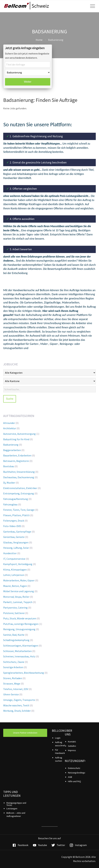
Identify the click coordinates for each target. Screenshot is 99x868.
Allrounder (9, 423)
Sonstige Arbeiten (13, 667)
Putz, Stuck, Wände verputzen (20, 618)
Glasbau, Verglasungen (16, 542)
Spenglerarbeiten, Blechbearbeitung (24, 673)
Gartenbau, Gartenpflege (17, 532)
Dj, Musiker (9, 483)
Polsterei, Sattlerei (14, 613)
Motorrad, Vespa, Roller (16, 597)
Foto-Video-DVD (12, 526)
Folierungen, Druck (14, 521)
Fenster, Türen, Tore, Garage (19, 510)
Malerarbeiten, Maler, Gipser (19, 580)
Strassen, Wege (12, 684)
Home (39, 40)
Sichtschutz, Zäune (14, 662)
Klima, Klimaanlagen (15, 570)
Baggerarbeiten (12, 450)
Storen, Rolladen (13, 678)
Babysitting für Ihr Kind (16, 439)
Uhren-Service (11, 694)
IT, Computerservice (14, 559)
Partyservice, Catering (15, 608)
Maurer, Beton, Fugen (15, 586)
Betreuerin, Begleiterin (16, 461)
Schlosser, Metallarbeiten (17, 651)
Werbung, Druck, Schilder (17, 711)
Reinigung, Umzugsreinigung (19, 629)
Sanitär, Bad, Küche (14, 635)
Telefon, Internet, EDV (16, 689)
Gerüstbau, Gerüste (14, 537)
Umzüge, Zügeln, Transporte (19, 700)
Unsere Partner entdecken (25, 733)
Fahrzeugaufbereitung (16, 499)
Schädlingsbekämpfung (16, 640)
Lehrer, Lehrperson (14, 575)
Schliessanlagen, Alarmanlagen (21, 646)
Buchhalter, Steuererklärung (19, 472)
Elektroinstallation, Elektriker (20, 488)
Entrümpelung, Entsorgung (19, 493)
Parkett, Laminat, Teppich (18, 602)
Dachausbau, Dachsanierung (19, 477)
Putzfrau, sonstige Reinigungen (21, 624)
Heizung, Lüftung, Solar (16, 548)
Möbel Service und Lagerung (19, 591)
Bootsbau (9, 466)
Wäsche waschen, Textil (16, 705)
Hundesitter (10, 553)
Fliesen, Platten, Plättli (16, 515)
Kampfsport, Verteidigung (18, 564)
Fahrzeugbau (10, 504)
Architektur (10, 428)
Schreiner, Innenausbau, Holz (19, 656)
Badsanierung (11, 445)
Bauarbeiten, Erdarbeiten (17, 455)
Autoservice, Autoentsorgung (19, 434)
